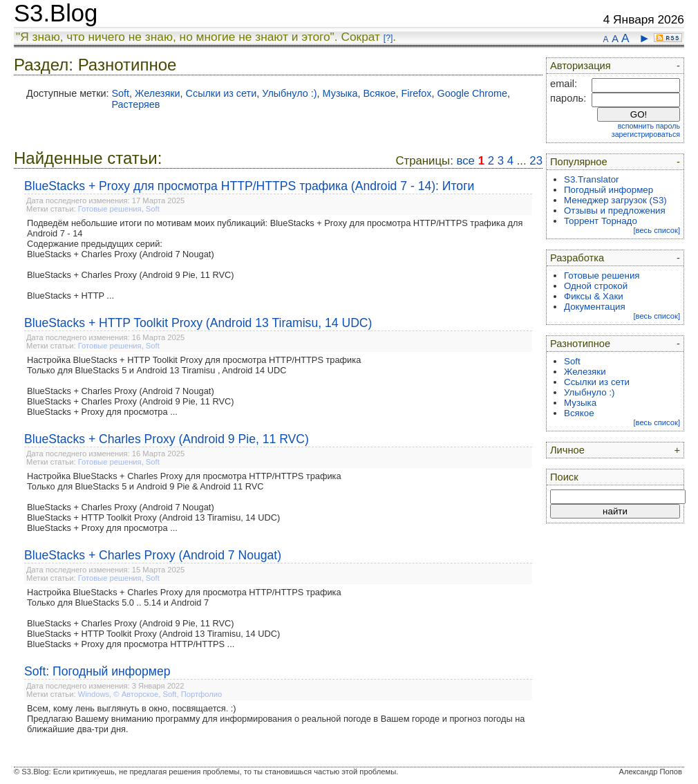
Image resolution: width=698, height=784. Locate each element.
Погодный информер (609, 190)
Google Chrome (473, 93)
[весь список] (657, 230)
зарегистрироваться (646, 134)
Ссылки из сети (221, 93)
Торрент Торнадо (601, 221)
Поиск (564, 477)
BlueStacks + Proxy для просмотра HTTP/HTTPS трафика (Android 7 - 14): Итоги (249, 186)
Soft (120, 93)
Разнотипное (580, 344)
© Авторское (136, 694)
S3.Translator (592, 179)
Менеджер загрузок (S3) (615, 200)
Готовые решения (110, 209)
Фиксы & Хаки (594, 296)
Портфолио (202, 694)
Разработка (577, 258)
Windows (94, 694)
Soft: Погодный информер (97, 671)
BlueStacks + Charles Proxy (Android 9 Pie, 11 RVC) (167, 439)
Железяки (157, 93)
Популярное (579, 162)
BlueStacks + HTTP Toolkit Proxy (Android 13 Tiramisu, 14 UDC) (198, 323)
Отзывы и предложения (615, 211)
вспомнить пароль (649, 126)
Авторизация (581, 66)
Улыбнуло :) (289, 93)
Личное (567, 450)
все (466, 161)
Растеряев (135, 104)
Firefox (417, 93)
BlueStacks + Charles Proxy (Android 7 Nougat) (153, 555)
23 (536, 161)
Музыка (340, 93)
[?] (388, 38)
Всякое (379, 93)
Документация (595, 307)
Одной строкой (596, 286)
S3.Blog (56, 13)
